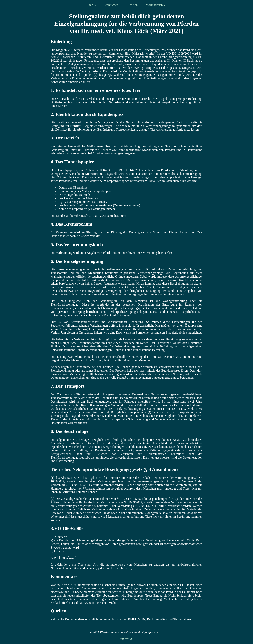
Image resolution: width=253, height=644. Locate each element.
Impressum (126, 639)
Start (91, 5)
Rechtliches (111, 5)
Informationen (154, 5)
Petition (133, 5)
